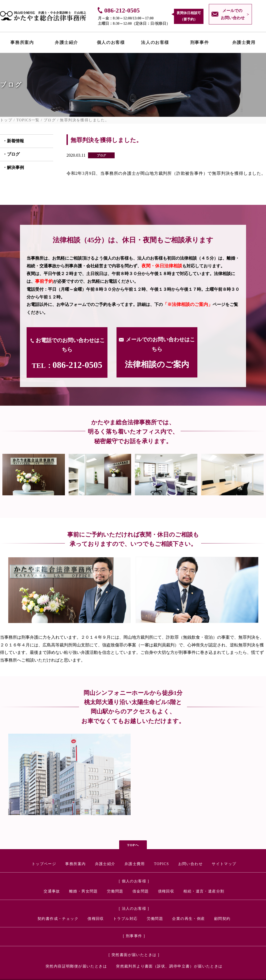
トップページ (44, 864)
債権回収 (166, 891)
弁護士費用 (244, 44)
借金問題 (141, 891)
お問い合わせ (190, 864)
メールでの (231, 15)
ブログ (50, 120)
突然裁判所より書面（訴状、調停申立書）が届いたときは (169, 966)
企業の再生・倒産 (188, 919)
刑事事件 (199, 44)
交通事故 (52, 891)
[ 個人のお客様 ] (134, 881)
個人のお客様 (111, 44)
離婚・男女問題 (84, 891)
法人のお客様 (155, 44)
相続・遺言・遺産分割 (204, 891)
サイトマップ (224, 864)
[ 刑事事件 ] (134, 936)
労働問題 (115, 891)
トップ (6, 120)
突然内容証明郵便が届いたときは (76, 966)
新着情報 (15, 141)
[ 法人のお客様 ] (134, 909)
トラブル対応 (125, 919)
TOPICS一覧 (28, 120)
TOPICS (161, 864)
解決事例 (15, 167)
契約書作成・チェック (58, 919)
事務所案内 (22, 44)
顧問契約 (222, 919)
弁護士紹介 (66, 44)
